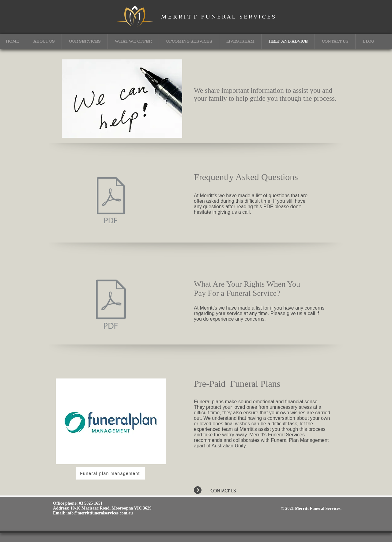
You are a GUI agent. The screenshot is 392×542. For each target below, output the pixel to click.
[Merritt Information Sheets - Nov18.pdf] (111, 201)
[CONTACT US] (233, 491)
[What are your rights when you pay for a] (111, 305)
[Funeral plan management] (111, 473)
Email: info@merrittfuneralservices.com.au (93, 513)
